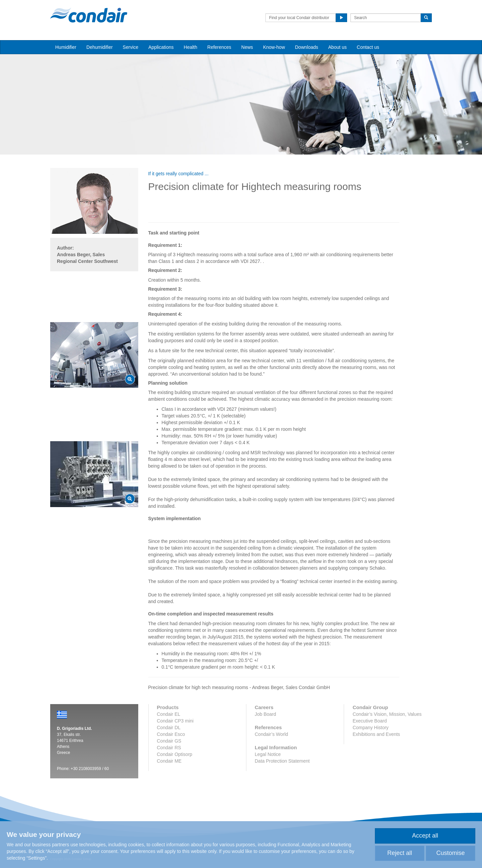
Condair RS (169, 748)
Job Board (265, 714)
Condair (89, 15)
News (247, 47)
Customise (450, 853)
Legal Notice (268, 754)
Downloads (306, 47)
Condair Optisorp (175, 754)
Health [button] (190, 47)
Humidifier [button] (66, 47)
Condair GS (169, 741)
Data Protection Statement (282, 761)
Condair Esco (171, 734)
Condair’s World (271, 734)
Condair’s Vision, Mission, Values (387, 714)
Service (131, 47)
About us (338, 47)
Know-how (274, 47)
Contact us (368, 47)
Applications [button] (161, 47)
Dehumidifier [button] (100, 47)
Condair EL (169, 714)
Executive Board (370, 721)
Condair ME (169, 761)
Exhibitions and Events (376, 734)
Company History (370, 728)
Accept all (425, 836)
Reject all (400, 853)
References (219, 47)
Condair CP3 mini (175, 721)
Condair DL (169, 728)
